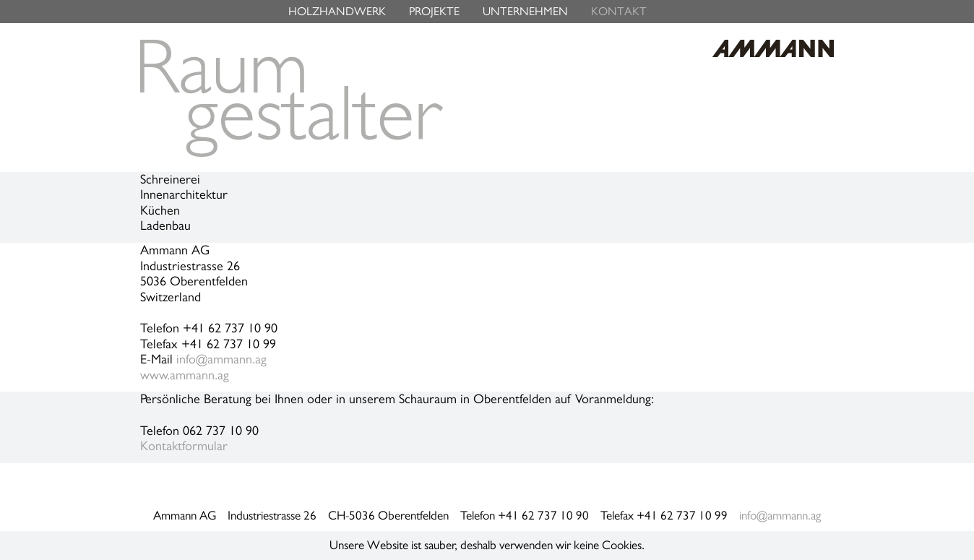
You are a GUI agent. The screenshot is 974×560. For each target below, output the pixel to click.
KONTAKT (619, 11)
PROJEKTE (434, 11)
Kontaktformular (184, 446)
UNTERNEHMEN (525, 11)
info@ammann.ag (221, 359)
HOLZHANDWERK (337, 11)
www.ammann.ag (185, 375)
